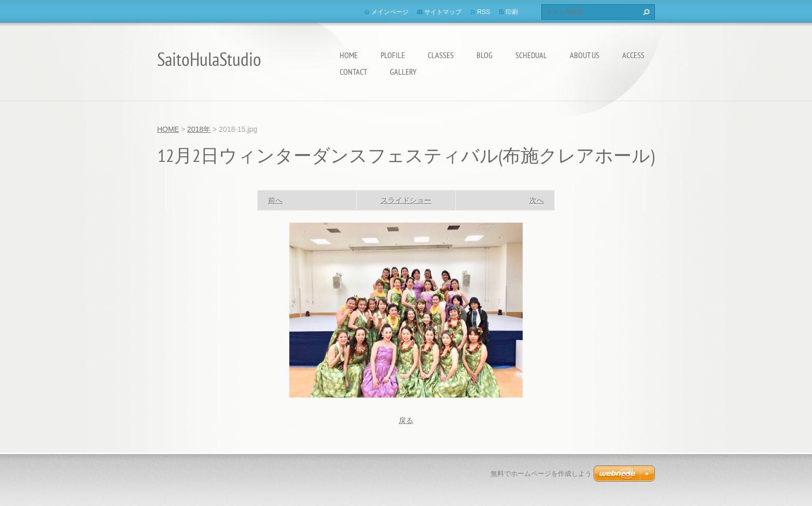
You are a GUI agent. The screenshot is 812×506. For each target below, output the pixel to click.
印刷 (512, 12)
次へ (537, 200)
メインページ (390, 12)
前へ (275, 200)
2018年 (199, 129)
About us (585, 55)
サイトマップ (443, 12)
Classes (441, 55)
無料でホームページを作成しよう (541, 474)
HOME (349, 55)
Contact (353, 72)
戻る (406, 420)
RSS (484, 12)
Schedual (531, 55)
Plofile (393, 55)
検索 (645, 12)
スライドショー (406, 200)
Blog (485, 55)
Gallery (403, 72)
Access (633, 55)
